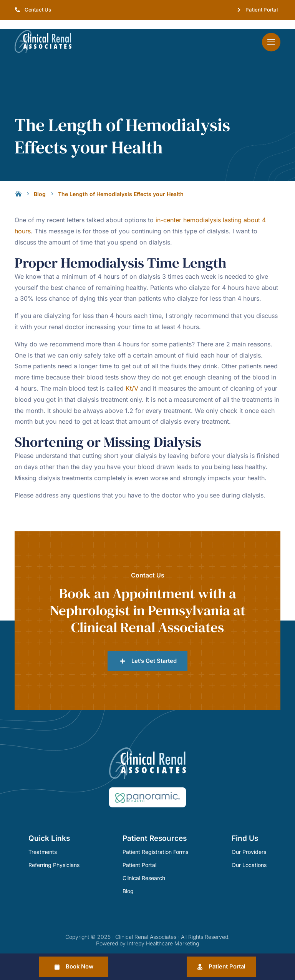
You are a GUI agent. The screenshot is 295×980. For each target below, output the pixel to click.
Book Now (80, 966)
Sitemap (167, 945)
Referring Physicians (54, 854)
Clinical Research (144, 867)
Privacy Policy (135, 945)
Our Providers (249, 841)
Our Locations (249, 854)
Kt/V (132, 377)
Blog (128, 880)
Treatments (43, 841)
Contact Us (38, 10)
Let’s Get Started (154, 650)
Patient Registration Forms (155, 841)
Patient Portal (262, 10)
